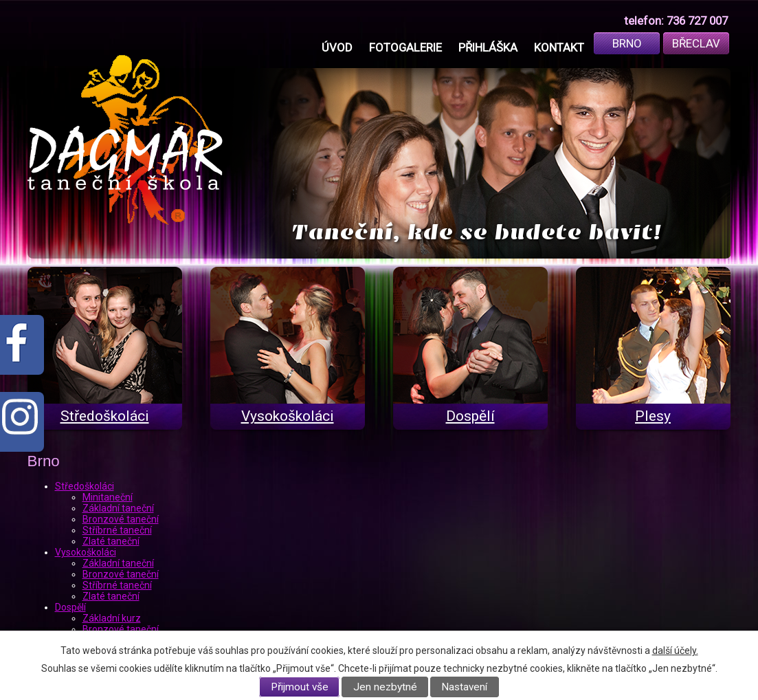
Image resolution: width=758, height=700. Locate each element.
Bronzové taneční (121, 519)
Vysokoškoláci (86, 552)
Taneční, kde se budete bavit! (477, 232)
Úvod (337, 47)
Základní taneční (118, 508)
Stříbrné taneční (117, 530)
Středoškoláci (85, 486)
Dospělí (70, 607)
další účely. (675, 650)
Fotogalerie (405, 47)
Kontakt (559, 47)
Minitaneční (108, 497)
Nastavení (464, 687)
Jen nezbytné (385, 687)
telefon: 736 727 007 (676, 21)
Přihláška (488, 47)
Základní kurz (112, 618)
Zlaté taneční (111, 541)
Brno (627, 43)
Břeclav (696, 43)
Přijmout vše (300, 687)
